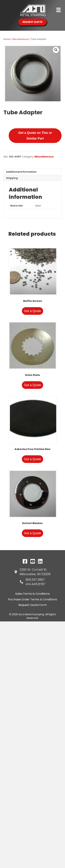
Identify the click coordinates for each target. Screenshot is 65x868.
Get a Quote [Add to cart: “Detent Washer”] (32, 533)
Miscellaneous (21, 39)
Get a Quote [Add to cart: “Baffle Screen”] (32, 311)
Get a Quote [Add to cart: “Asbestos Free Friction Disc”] (32, 459)
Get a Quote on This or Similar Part (35, 136)
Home (7, 39)
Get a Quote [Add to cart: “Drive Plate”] (32, 385)
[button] (56, 50)
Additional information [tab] (21, 172)
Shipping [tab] (12, 178)
